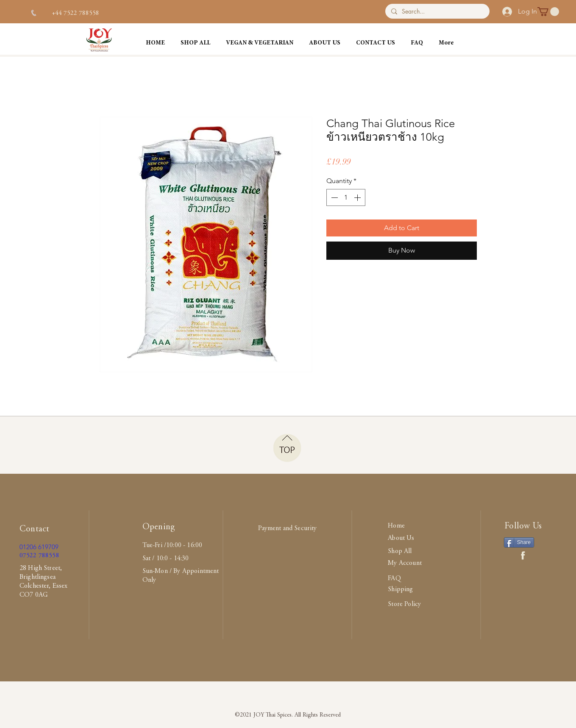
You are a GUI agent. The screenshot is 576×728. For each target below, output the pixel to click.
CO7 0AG (34, 595)
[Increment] (358, 197)
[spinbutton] (346, 197)
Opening (159, 527)
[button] (548, 12)
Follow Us (523, 527)
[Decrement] (334, 197)
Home (396, 526)
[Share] (519, 542)
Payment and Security (287, 528)
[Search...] (437, 11)
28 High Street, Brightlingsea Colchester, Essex (44, 577)
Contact (34, 529)
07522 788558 (39, 556)
